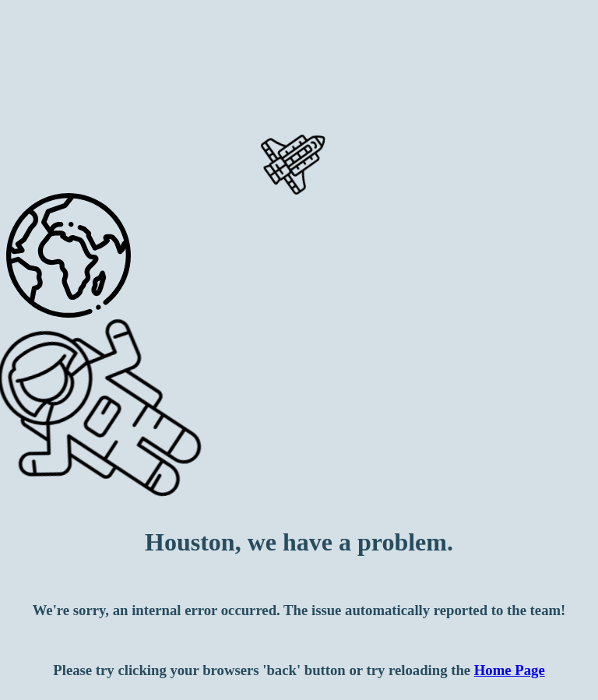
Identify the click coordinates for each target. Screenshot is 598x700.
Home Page (510, 670)
